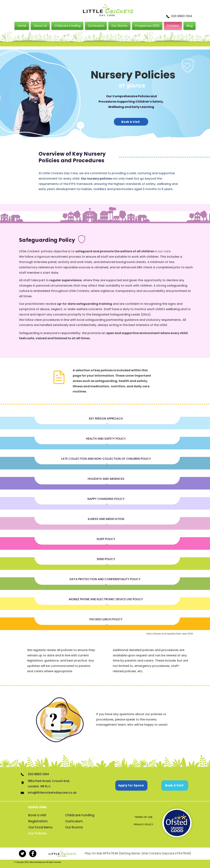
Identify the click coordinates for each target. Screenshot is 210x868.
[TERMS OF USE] (144, 817)
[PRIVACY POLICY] (144, 825)
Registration (38, 821)
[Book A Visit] (131, 122)
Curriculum (74, 821)
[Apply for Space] (131, 785)
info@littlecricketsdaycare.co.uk (52, 793)
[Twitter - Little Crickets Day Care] (22, 854)
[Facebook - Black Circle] (33, 854)
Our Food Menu (40, 827)
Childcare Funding (79, 815)
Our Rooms (74, 827)
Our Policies (37, 833)
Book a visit (37, 815)
